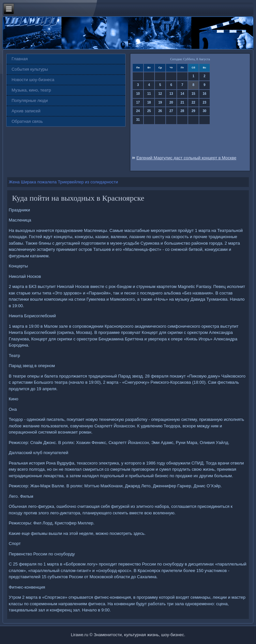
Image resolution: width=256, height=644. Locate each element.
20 (171, 102)
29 (194, 111)
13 (171, 94)
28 (182, 111)
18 (149, 102)
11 (149, 94)
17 (138, 102)
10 (138, 94)
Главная (19, 59)
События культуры (30, 69)
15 (194, 94)
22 (194, 102)
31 (138, 120)
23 (205, 102)
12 (160, 94)
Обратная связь (27, 121)
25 (149, 111)
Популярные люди (30, 100)
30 (205, 111)
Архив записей (26, 111)
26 (160, 111)
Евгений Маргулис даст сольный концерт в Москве (186, 158)
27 (171, 111)
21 (182, 102)
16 (205, 94)
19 (160, 102)
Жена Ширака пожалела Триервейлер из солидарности (63, 182)
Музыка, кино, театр (31, 90)
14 (182, 94)
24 (138, 111)
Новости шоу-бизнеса (33, 80)
